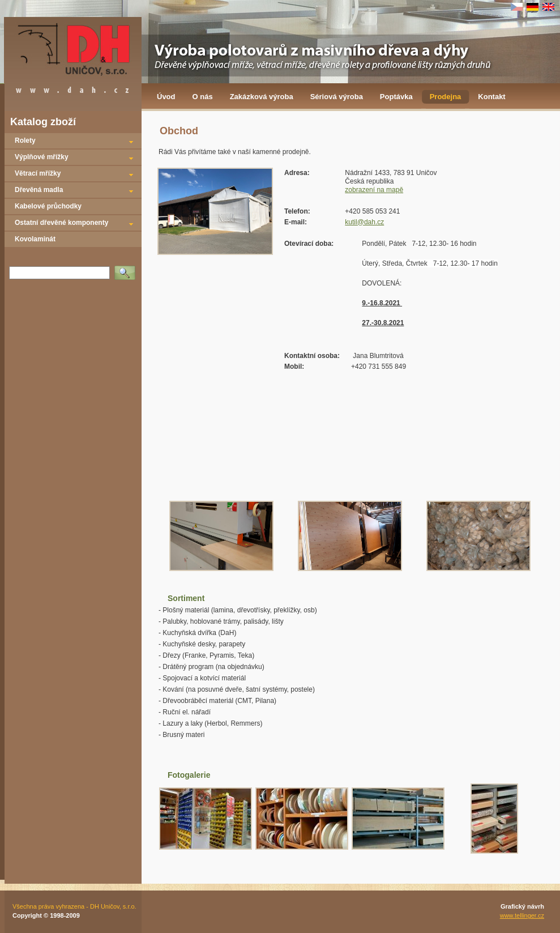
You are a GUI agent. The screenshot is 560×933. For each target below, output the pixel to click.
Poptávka (396, 97)
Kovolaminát (35, 239)
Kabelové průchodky (48, 206)
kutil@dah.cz (364, 222)
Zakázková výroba (262, 97)
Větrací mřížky (38, 173)
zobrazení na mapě (374, 190)
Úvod (166, 97)
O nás (203, 97)
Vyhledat (127, 269)
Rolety (25, 140)
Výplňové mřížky (42, 157)
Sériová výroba (337, 97)
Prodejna (446, 97)
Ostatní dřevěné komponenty (61, 223)
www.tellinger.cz (522, 915)
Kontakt (491, 97)
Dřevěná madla (39, 190)
